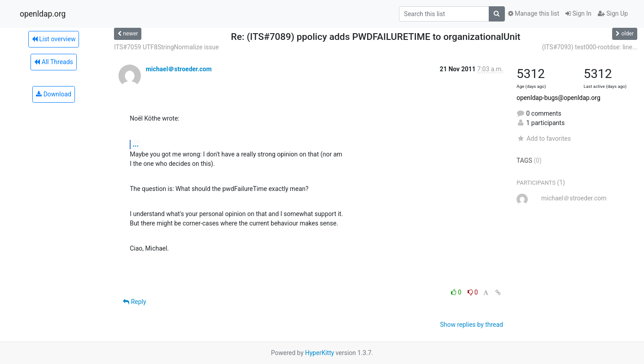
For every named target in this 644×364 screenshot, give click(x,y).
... (136, 144)
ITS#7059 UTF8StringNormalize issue (166, 47)
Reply (134, 302)
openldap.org (43, 14)
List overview (54, 39)
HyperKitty (320, 353)
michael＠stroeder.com (179, 69)
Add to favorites (544, 139)
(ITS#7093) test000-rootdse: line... (590, 47)
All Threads (53, 62)
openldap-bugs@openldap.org (559, 98)
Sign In (578, 13)
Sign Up (613, 13)
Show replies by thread (471, 325)
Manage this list (534, 13)
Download (54, 94)
